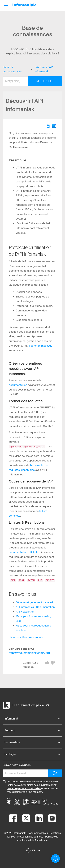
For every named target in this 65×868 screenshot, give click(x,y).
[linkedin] (36, 818)
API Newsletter (25, 611)
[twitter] (23, 818)
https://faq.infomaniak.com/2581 (29, 653)
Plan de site (41, 840)
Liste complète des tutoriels (26, 637)
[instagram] (49, 818)
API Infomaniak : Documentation (35, 607)
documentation (18, 385)
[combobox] (30, 81)
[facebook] (13, 818)
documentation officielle (24, 552)
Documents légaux (38, 833)
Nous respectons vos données (24, 788)
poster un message (41, 346)
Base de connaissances (12, 69)
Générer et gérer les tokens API (35, 602)
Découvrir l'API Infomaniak (44, 69)
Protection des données (30, 836)
